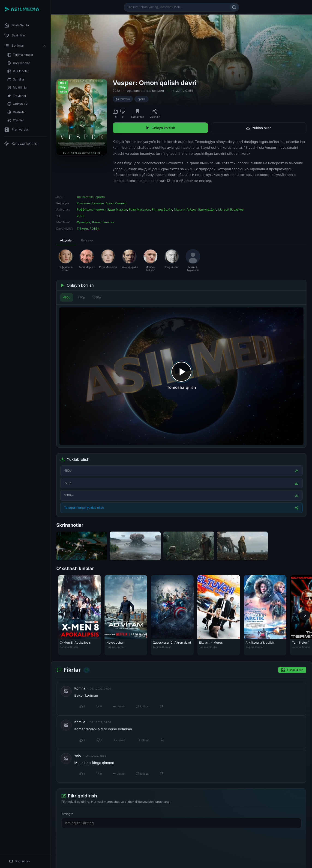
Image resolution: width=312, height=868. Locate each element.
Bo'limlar (26, 46)
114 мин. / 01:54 (182, 91)
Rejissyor (87, 240)
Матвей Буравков (231, 209)
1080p (97, 297)
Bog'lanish (19, 861)
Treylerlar (17, 96)
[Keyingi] (305, 615)
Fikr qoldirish (292, 670)
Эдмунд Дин (207, 209)
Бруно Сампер (116, 203)
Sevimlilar (15, 36)
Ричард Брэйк (162, 209)
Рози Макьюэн (140, 209)
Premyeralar (17, 130)
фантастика (123, 99)
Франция (133, 91)
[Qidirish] (234, 7)
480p (67, 297)
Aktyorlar (66, 240)
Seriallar (16, 79)
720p (81, 297)
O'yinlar (16, 120)
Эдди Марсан (117, 209)
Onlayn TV (18, 104)
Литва (146, 91)
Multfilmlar (18, 88)
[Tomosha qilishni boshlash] (181, 376)
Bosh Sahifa (17, 25)
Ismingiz (67, 814)
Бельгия (158, 91)
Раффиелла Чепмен (91, 209)
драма (141, 99)
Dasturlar (16, 112)
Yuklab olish (259, 128)
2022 (116, 91)
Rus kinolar (18, 71)
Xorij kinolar (19, 63)
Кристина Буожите (90, 203)
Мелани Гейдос (185, 209)
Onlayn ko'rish (160, 128)
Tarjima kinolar (20, 55)
